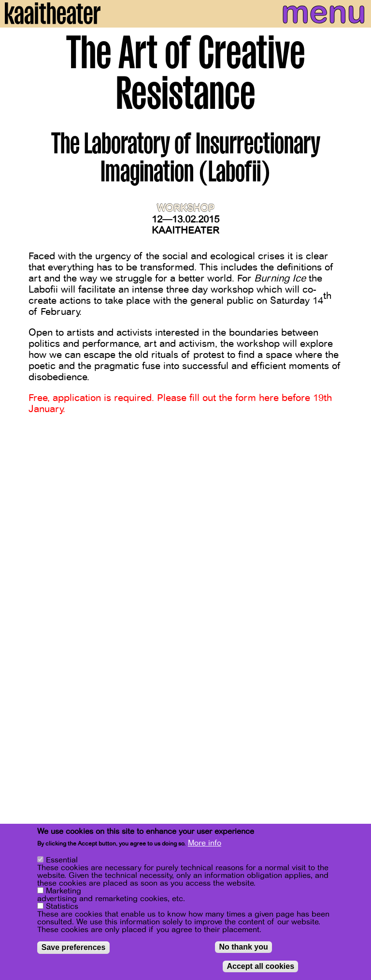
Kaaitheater (185, 230)
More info (205, 845)
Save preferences (74, 949)
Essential (62, 862)
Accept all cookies (260, 968)
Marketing (64, 893)
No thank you (243, 949)
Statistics (62, 908)
